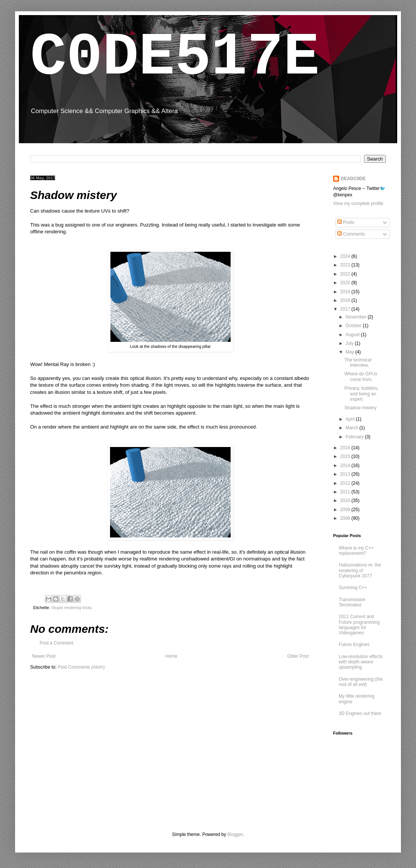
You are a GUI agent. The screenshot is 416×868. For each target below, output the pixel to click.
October (354, 326)
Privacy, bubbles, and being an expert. (362, 394)
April (351, 419)
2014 (346, 465)
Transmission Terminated (352, 602)
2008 (346, 518)
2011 (346, 492)
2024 (346, 256)
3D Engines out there (360, 713)
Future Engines (354, 644)
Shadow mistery (360, 408)
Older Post (298, 656)
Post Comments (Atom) (81, 667)
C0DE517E (175, 57)
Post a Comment (56, 643)
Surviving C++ (353, 588)
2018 (346, 300)
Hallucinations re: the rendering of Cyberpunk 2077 (360, 570)
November (357, 317)
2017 (346, 309)
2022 (346, 274)
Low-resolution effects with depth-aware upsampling (361, 662)
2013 (346, 474)
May (350, 352)
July (350, 343)
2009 (346, 510)
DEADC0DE (353, 179)
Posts (346, 222)
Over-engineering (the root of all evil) (361, 682)
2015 (346, 456)
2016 (346, 448)
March (353, 428)
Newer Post (44, 656)
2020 (346, 283)
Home (171, 656)
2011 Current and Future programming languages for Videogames (359, 625)
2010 (346, 501)
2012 (346, 483)
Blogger (235, 834)
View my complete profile (358, 204)
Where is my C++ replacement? (356, 551)
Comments (351, 234)
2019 (346, 292)
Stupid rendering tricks (71, 608)
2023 (346, 265)
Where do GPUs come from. (361, 377)
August (353, 335)
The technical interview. (358, 363)
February (355, 437)
